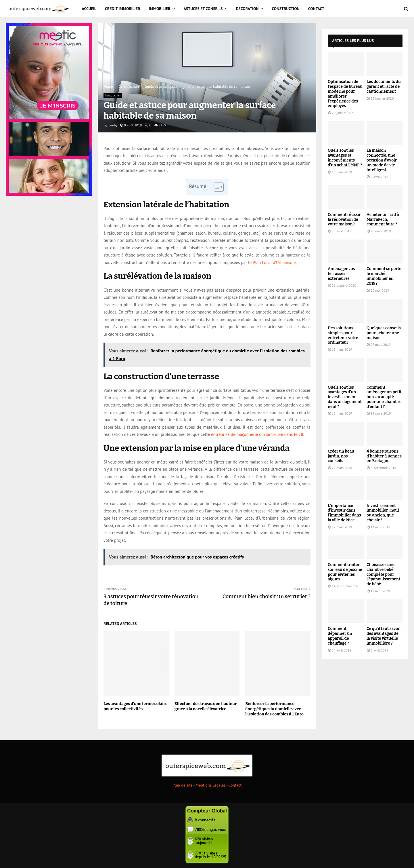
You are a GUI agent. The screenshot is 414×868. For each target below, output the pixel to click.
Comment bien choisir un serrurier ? (267, 597)
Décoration (247, 9)
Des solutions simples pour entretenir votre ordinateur (343, 335)
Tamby (113, 125)
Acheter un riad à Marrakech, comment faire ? (383, 220)
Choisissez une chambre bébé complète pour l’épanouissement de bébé (383, 574)
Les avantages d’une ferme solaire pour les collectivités (135, 706)
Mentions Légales (210, 785)
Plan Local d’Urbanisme (274, 262)
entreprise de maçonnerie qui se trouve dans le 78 (257, 434)
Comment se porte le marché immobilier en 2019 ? (384, 276)
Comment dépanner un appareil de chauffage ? (340, 636)
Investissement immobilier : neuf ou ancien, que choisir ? (383, 513)
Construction (285, 9)
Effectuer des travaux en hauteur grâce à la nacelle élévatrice (206, 706)
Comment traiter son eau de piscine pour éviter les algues (345, 572)
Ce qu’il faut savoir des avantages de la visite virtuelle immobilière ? (384, 636)
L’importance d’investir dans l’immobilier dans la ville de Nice (344, 513)
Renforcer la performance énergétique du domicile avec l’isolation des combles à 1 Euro (274, 709)
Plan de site (183, 785)
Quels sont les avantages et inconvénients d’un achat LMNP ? (345, 158)
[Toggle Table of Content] (216, 187)
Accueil (89, 9)
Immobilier (160, 9)
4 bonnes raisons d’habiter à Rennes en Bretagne (384, 456)
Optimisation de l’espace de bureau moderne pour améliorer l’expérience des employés (345, 94)
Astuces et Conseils (203, 9)
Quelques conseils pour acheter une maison (384, 333)
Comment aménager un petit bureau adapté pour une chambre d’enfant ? (384, 397)
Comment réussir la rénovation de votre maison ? (344, 220)
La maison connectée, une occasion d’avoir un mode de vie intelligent (382, 160)
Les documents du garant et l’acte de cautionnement (384, 87)
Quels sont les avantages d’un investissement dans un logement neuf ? (345, 397)
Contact (316, 9)
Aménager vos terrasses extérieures (341, 274)
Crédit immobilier (123, 9)
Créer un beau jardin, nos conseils (341, 456)
